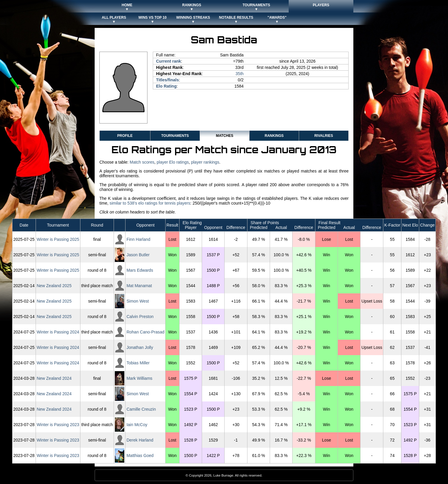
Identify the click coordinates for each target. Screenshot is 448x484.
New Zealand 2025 (54, 286)
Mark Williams (139, 378)
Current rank (169, 61)
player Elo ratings (173, 162)
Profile (125, 136)
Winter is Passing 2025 (58, 239)
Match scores (142, 162)
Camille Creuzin (141, 409)
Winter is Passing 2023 (58, 425)
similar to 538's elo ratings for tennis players (150, 203)
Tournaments (175, 136)
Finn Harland (138, 239)
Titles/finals (167, 80)
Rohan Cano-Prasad (145, 332)
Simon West (138, 301)
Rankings (274, 136)
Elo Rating (166, 86)
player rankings (205, 162)
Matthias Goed (140, 455)
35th (240, 74)
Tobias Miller (138, 363)
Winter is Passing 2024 (58, 332)
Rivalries (324, 136)
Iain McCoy (137, 425)
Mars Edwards (140, 270)
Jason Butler (138, 255)
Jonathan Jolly (140, 347)
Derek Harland (140, 440)
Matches (225, 136)
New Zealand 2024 (54, 378)
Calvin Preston (140, 317)
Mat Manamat (139, 286)
